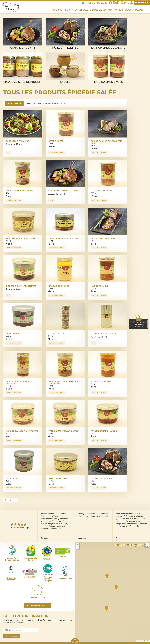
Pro (127, 3)
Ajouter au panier (56, 153)
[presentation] (56, 630)
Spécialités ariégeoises (101, 10)
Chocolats (138, 10)
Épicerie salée (81, 10)
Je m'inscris (12, 636)
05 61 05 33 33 (99, 3)
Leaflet (139, 641)
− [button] (78, 548)
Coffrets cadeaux (123, 10)
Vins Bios (68, 10)
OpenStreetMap (145, 641)
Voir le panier (14, 103)
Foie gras (58, 10)
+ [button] (78, 545)
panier (142, 3)
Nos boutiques (129, 545)
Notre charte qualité (38, 605)
